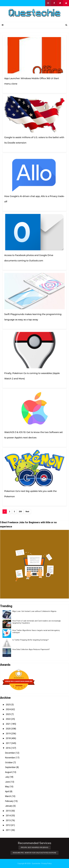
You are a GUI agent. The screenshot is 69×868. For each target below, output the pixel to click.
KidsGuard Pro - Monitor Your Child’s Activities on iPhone (34, 853)
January (9, 806)
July (7, 777)
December (10, 753)
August (9, 772)
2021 (8, 724)
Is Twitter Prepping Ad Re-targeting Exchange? (31, 640)
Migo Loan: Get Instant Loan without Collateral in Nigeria (34, 611)
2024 (8, 709)
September (11, 767)
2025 (8, 705)
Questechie (36, 863)
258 (20, 512)
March (8, 796)
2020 (8, 729)
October (9, 762)
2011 (8, 830)
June (8, 782)
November (10, 758)
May (7, 787)
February (9, 801)
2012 (8, 825)
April (7, 791)
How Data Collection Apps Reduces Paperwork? (31, 649)
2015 (8, 811)
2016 (8, 748)
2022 (8, 719)
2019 (8, 734)
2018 (8, 738)
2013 (8, 820)
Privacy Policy (47, 863)
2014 (8, 816)
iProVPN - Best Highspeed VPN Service (35, 848)
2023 (8, 714)
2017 (8, 743)
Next (27, 512)
